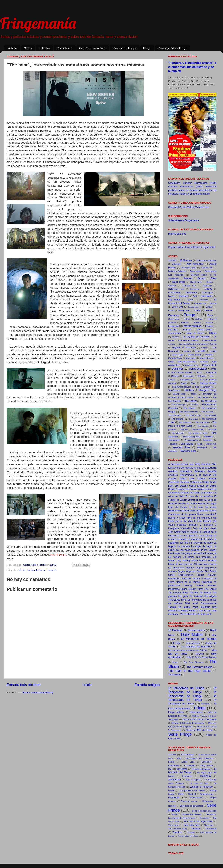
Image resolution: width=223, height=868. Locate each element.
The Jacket (211, 589)
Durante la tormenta (201, 769)
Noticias (12, 48)
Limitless (187, 351)
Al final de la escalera (205, 468)
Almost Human (196, 630)
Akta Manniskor (195, 264)
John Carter (174, 532)
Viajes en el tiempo (125, 48)
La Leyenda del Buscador (196, 337)
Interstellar (186, 528)
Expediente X (195, 307)
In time (198, 521)
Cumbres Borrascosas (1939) (200, 183)
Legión (204, 348)
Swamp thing (179, 394)
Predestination (186, 575)
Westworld (202, 447)
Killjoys (213, 333)
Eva (182, 511)
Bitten (213, 278)
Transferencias (191, 440)
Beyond (201, 278)
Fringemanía (38, 23)
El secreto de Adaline (186, 504)
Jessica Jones (205, 330)
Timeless (208, 437)
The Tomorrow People (199, 667)
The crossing (208, 412)
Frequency (174, 315)
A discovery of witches (206, 260)
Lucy (179, 561)
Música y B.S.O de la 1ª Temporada (199, 719)
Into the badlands (192, 326)
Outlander (177, 369)
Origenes (191, 571)
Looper (177, 553)
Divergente (183, 489)
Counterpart (207, 293)
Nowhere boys (191, 365)
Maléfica (212, 561)
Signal (206, 247)
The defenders (175, 415)
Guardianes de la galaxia (182, 514)
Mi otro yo (181, 564)
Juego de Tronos (195, 333)
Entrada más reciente (24, 685)
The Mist (51, 570)
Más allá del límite (187, 362)
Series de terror (36, 570)
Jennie (181, 190)
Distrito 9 (173, 489)
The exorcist (211, 415)
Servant (172, 380)
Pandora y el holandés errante (194, 194)
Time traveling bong (191, 437)
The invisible (196, 596)
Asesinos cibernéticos (180, 471)
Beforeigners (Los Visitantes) (199, 758)
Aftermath (177, 264)
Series (28, 48)
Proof (199, 372)
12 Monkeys (186, 260)
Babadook (200, 471)
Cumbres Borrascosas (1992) (185, 187)
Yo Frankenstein (189, 614)
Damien (172, 296)
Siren (193, 383)
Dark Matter (207, 296)
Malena (191, 207)
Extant (209, 307)
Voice (212, 247)
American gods (189, 268)
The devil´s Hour (193, 415)
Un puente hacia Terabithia (194, 607)
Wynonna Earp (188, 451)
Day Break (174, 300)
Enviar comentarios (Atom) (38, 692)
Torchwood (174, 440)
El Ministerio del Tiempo (199, 639)
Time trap (186, 600)
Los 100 (200, 351)
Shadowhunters (187, 380)
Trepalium (173, 444)
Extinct (171, 310)
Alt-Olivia (205, 704)
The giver (183, 596)
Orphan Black (209, 365)
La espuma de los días (200, 539)
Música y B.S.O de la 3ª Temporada (188, 723)
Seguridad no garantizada (191, 806)
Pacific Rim (203, 571)
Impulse (209, 322)
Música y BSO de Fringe (199, 730)
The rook (212, 429)
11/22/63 (172, 260)
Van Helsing (187, 444)
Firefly (197, 310)
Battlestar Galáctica (177, 271)
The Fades (203, 397)
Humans (185, 322)
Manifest (209, 355)
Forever (209, 310)
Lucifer (213, 351)
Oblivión (190, 568)
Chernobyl (173, 207)
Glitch (187, 319)
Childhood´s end (176, 289)
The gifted (193, 419)
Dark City (173, 486)
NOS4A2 (204, 362)
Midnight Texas (175, 358)
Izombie (187, 330)
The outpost (203, 426)
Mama (171, 564)
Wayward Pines (181, 447)
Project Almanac (207, 575)
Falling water (184, 310)
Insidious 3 (210, 525)
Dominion (204, 300)
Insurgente (174, 528)
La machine (183, 546)
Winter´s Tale (196, 611)
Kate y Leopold (190, 532)
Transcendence (209, 603)
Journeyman (175, 333)
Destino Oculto (188, 486)
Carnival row (189, 286)
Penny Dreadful (198, 369)
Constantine (174, 293)
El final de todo (196, 500)
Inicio (87, 685)
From (210, 315)
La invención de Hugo (201, 543)
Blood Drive (196, 282)
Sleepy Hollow (208, 383)
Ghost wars (174, 319)
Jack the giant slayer (205, 528)
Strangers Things (208, 390)
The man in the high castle (189, 671)
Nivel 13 (192, 564)
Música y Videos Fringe (173, 48)
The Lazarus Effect (178, 593)
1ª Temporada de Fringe (186, 688)
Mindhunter (191, 358)
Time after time (191, 825)
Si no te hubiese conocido (204, 811)
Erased (189, 247)
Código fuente (209, 482)
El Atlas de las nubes (189, 493)
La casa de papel (186, 536)
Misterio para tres (177, 234)
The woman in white (198, 433)
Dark (195, 296)
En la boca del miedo (203, 507)
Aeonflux (206, 464)
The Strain (189, 408)
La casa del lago (204, 536)
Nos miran (203, 564)
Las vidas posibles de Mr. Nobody (198, 550)
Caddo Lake (187, 479)
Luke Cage (178, 355)
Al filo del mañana (184, 468)
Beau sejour (195, 271)
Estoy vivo (177, 307)
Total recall (192, 603)
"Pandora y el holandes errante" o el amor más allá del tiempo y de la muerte (192, 67)
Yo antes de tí (202, 207)
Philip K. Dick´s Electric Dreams (201, 657)
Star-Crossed (174, 390)
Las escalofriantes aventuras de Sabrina (198, 344)
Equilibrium (174, 511)
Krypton (175, 337)
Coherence (196, 482)
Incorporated (174, 326)
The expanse (178, 419)
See (212, 376)
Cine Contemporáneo (93, 48)
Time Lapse (174, 600)
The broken (205, 593)
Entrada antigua (147, 685)
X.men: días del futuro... (189, 836)
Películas (44, 48)
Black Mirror (179, 282)
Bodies (210, 282)
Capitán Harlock (176, 247)
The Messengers (179, 405)
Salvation (202, 376)
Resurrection (188, 376)
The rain (184, 429)
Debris (190, 300)
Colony (208, 289)
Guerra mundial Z (207, 514)
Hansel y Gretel (177, 518)
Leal (170, 553)
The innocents (185, 422)
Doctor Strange (197, 489)
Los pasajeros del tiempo (192, 790)
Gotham (199, 319)
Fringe (147, 48)
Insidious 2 (195, 525)
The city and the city (189, 412)
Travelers (208, 440)
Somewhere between (182, 387)
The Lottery (191, 401)
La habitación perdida (188, 340)
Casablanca (174, 183)
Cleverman (194, 289)
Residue (175, 376)
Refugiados (211, 372)
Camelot (172, 286)
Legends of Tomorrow (184, 348)
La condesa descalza (197, 190)
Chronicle (185, 482)
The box (194, 593)
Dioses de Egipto (207, 486)
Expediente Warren (207, 511)
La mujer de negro (202, 546)
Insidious (182, 525)
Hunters (197, 322)
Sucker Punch (196, 589)
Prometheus (174, 578)
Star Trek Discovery (204, 387)
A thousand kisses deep (181, 464)
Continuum (191, 293)
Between (188, 278)
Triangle (172, 607)
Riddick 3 (198, 578)
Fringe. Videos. (176, 712)
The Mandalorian (209, 401)
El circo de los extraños (199, 496)
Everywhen (190, 511)
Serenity (188, 585)
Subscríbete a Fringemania (184, 220)
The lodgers (210, 596)
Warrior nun (211, 444)
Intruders (209, 326)
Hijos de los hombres (198, 518)
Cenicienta (174, 482)
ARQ (198, 464)
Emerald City (200, 303)
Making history (195, 355)
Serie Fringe (180, 734)
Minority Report (206, 358)
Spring (184, 589)
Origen (181, 571)
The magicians (202, 422)
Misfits (171, 362)
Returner (198, 247)
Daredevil (184, 296)
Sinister (200, 585)
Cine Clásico (65, 48)
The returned (198, 429)
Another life (207, 268)
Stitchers (189, 390)
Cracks (183, 207)
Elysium (202, 504)
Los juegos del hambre (193, 553)
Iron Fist (173, 330)
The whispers (178, 433)
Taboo (194, 394)
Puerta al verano (189, 801)
